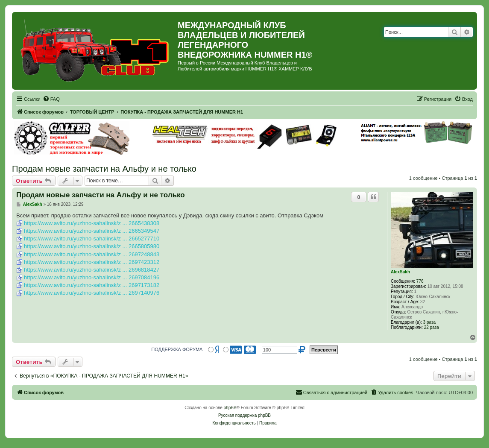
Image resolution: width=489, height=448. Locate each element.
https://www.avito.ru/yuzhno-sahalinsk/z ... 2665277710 (92, 239)
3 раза (430, 322)
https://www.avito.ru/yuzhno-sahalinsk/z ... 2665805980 (92, 246)
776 (420, 281)
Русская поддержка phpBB (244, 415)
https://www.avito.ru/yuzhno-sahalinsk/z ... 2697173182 (92, 285)
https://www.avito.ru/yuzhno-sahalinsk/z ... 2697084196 (92, 277)
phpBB (230, 408)
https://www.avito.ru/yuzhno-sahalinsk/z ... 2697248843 (92, 254)
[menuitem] (51, 99)
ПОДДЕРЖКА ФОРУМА (177, 349)
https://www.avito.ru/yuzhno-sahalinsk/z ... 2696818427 (92, 270)
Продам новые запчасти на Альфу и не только (104, 169)
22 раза (432, 327)
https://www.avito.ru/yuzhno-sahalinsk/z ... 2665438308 (92, 223)
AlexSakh (400, 272)
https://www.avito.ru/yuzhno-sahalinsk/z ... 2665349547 (92, 231)
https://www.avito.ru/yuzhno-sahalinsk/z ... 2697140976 (92, 293)
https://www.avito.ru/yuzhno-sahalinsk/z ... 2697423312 (92, 262)
